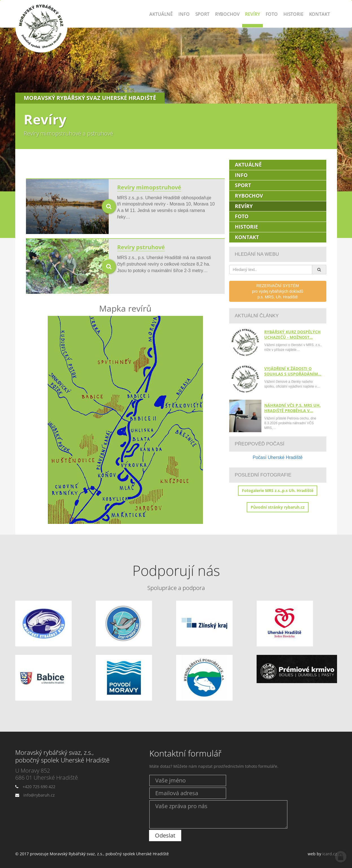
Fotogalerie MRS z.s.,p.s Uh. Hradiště (278, 490)
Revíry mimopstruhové (149, 187)
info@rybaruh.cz (39, 795)
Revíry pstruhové (141, 247)
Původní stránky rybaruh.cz (278, 507)
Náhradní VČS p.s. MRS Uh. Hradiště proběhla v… (292, 408)
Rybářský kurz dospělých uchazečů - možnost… (292, 334)
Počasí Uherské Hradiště (278, 457)
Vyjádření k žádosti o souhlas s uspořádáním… (293, 371)
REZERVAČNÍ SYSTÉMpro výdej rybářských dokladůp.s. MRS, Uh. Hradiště (278, 291)
